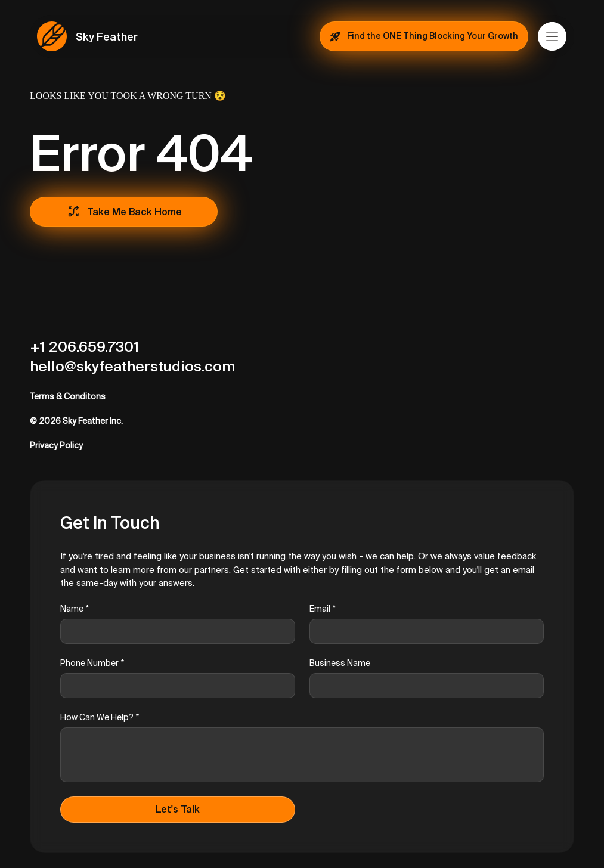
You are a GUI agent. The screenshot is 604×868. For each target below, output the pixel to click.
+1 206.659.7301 (84, 347)
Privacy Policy (56, 445)
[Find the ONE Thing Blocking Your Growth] (424, 36)
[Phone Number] (174, 686)
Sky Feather (107, 37)
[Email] (423, 631)
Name (75, 609)
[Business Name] (423, 686)
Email (323, 609)
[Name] (174, 631)
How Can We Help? (100, 717)
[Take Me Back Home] (124, 212)
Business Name (340, 663)
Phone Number (92, 663)
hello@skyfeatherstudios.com (132, 366)
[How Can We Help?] (302, 755)
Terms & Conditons (68, 396)
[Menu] (553, 36)
